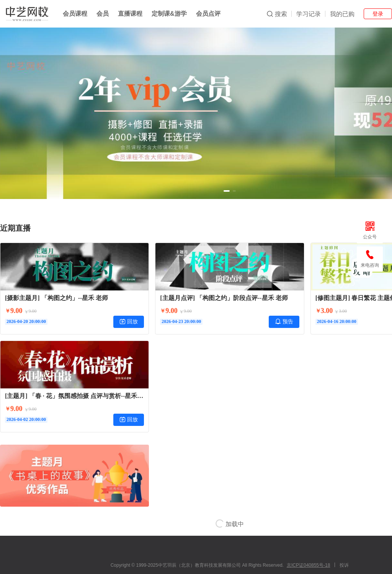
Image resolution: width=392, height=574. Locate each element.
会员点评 (208, 14)
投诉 (344, 565)
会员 (103, 14)
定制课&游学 (169, 14)
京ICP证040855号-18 (308, 565)
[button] (227, 191)
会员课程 (75, 14)
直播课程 (130, 14)
